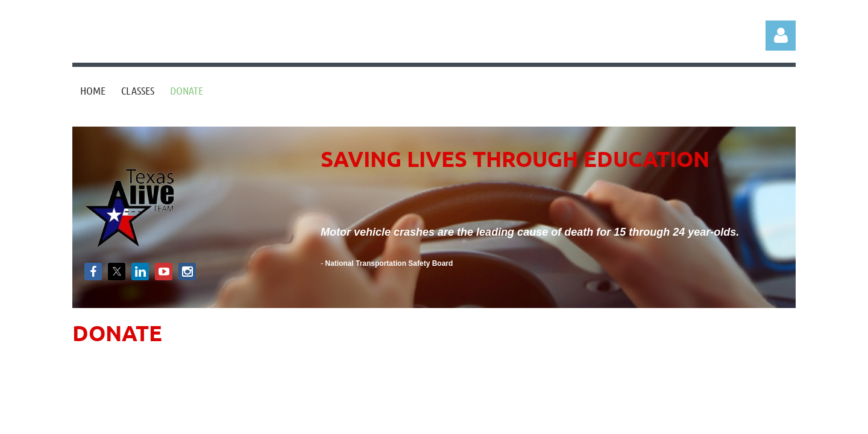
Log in (781, 36)
